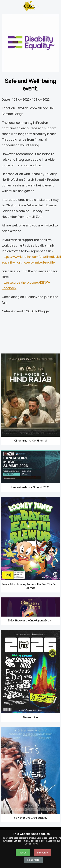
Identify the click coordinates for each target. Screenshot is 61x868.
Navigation (4, 6)
